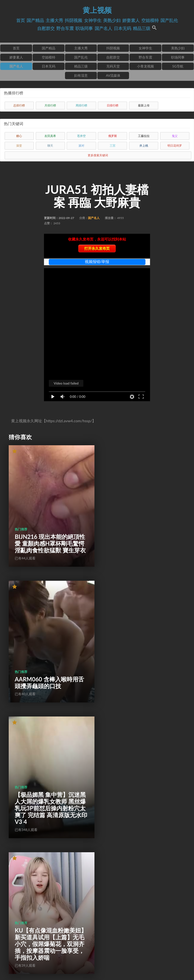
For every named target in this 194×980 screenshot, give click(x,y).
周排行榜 (81, 105)
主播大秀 (54, 20)
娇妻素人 (131, 20)
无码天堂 (113, 66)
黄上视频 (97, 10)
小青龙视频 (145, 66)
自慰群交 (46, 28)
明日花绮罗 (175, 146)
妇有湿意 (81, 75)
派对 (81, 146)
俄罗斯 (113, 136)
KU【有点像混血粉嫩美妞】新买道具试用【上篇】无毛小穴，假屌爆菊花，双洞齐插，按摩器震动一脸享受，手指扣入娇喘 (140, 651)
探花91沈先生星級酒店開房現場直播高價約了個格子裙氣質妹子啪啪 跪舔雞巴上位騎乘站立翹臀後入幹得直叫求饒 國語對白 (141, 908)
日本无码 (122, 28)
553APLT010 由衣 (38, 921)
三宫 (113, 146)
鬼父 (175, 136)
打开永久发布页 (97, 248)
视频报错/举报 (97, 262)
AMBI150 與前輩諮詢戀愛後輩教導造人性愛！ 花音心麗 (48, 788)
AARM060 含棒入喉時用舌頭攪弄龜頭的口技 (140, 538)
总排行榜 (19, 105)
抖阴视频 (73, 20)
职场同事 (84, 28)
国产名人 (103, 28)
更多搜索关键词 (98, 155)
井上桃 (144, 146)
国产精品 (35, 20)
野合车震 (65, 28)
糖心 (19, 136)
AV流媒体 (113, 75)
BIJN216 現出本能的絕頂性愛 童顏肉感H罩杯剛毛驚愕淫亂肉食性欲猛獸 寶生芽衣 (47, 531)
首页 (21, 20)
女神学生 (93, 20)
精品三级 (142, 28)
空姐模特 (150, 20)
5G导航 (178, 66)
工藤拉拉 (144, 136)
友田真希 (50, 136)
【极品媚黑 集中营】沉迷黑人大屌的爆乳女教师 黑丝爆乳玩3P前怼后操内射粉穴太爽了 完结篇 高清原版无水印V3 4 (48, 654)
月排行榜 (50, 105)
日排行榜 (113, 105)
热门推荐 (21, 513)
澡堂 (19, 146)
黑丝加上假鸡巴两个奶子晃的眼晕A (140, 791)
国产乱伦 (169, 20)
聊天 (50, 146)
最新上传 (144, 105)
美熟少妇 (112, 20)
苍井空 (81, 136)
